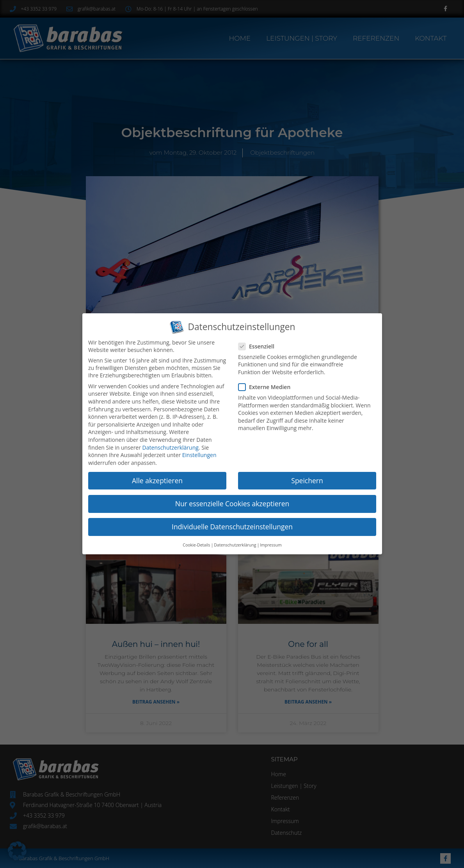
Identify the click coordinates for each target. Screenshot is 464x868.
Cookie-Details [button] (197, 545)
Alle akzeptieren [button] (157, 480)
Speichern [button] (307, 480)
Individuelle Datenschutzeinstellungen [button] (232, 526)
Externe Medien (267, 387)
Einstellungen (199, 455)
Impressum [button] (270, 545)
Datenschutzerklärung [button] (235, 545)
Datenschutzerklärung (170, 447)
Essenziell (259, 346)
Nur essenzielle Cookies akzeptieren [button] (232, 503)
